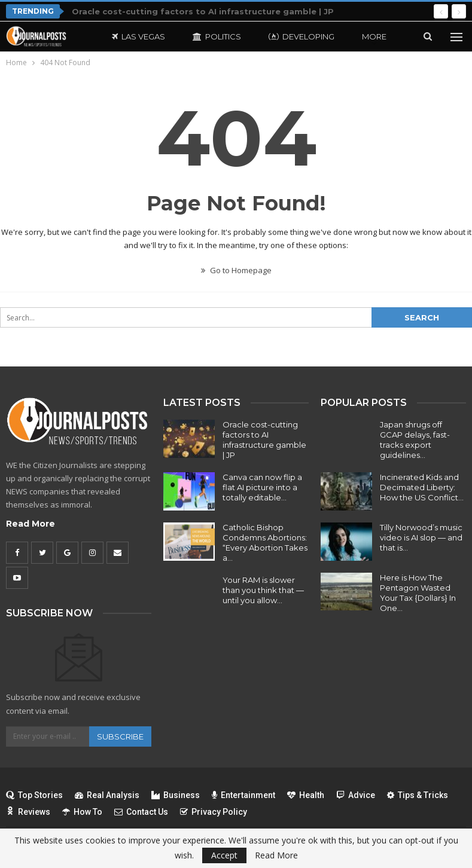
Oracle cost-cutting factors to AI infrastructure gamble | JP (203, 11)
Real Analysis (107, 795)
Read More (31, 524)
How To (82, 812)
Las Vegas (138, 36)
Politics (217, 36)
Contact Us (141, 812)
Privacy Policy (214, 812)
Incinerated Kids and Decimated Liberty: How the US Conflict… (422, 487)
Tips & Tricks (418, 795)
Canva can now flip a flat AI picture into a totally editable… (262, 487)
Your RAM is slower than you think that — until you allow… (263, 590)
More (374, 36)
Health (306, 795)
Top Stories (34, 795)
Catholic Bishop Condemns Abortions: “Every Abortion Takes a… (265, 542)
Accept (224, 855)
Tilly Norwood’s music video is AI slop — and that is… (421, 537)
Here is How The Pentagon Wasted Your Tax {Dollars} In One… (418, 593)
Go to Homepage (236, 270)
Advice (356, 795)
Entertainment (243, 795)
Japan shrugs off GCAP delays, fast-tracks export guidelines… (415, 440)
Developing (302, 36)
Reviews (28, 812)
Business (176, 795)
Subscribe (120, 736)
